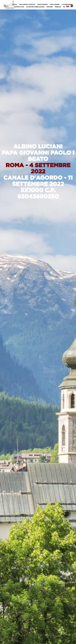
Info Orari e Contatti (27, 4)
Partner (50, 7)
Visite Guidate (43, 4)
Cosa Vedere (55, 4)
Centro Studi (19, 7)
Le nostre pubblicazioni (35, 7)
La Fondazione (67, 4)
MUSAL (15, 4)
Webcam (58, 7)
